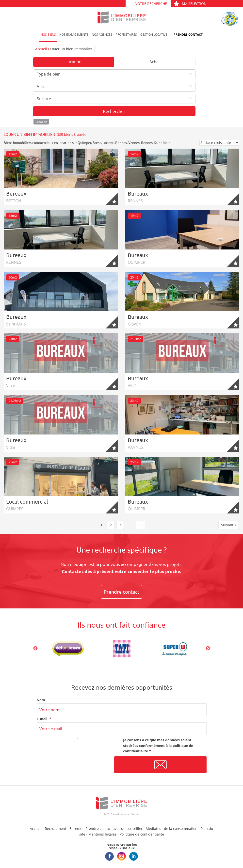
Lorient (108, 142)
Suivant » (229, 525)
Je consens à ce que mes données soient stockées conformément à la (158, 745)
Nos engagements (74, 35)
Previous (35, 649)
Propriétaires (126, 35)
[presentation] (74, 765)
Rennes (121, 142)
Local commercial (27, 501)
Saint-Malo (162, 142)
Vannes (134, 142)
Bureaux (16, 193)
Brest (97, 142)
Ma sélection (190, 4)
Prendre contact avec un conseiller (114, 829)
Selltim (135, 814)
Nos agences (102, 35)
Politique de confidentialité (142, 834)
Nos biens (48, 35)
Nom (41, 700)
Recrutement (56, 829)
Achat (155, 62)
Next (208, 649)
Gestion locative (154, 35)
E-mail (44, 719)
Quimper (84, 142)
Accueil (41, 49)
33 (141, 525)
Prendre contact (188, 35)
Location (73, 62)
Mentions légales (102, 834)
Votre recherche (151, 4)
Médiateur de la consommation (172, 829)
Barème (76, 829)
